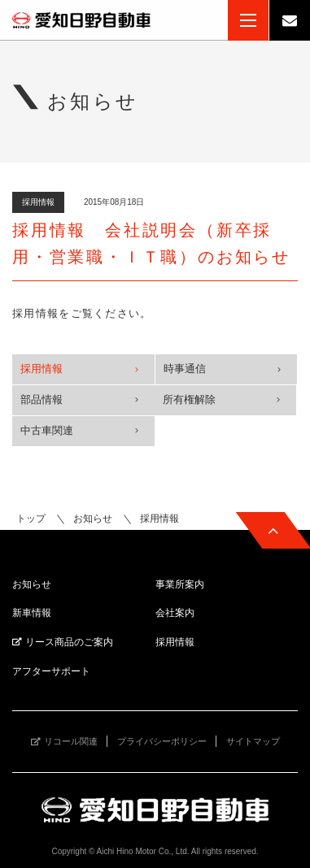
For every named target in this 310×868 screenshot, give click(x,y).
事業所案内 (180, 584)
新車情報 (32, 613)
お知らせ (93, 519)
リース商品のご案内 (69, 642)
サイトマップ (253, 741)
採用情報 (41, 369)
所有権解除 (189, 399)
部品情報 (41, 399)
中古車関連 (47, 430)
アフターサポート (51, 671)
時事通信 (185, 369)
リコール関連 (71, 741)
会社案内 (175, 613)
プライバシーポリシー (162, 741)
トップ (31, 519)
